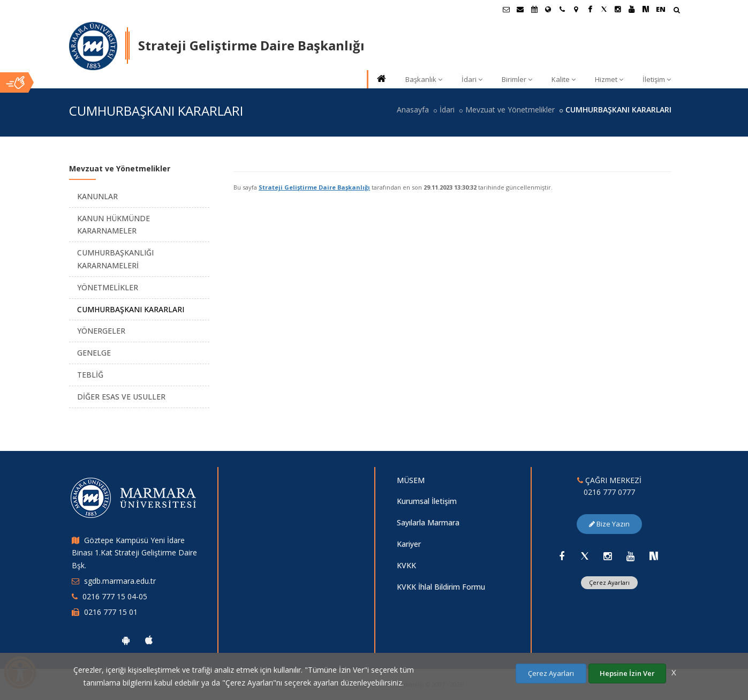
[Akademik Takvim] (534, 9)
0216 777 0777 (609, 492)
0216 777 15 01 (111, 612)
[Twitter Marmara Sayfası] (604, 9)
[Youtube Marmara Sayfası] (632, 9)
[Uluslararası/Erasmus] (548, 9)
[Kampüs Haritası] (576, 9)
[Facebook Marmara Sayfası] (590, 9)
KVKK (406, 565)
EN (661, 9)
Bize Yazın (609, 524)
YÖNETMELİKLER (108, 287)
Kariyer (409, 544)
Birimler (517, 79)
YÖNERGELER (101, 331)
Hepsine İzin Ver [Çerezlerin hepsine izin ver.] (627, 673)
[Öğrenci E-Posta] (507, 9)
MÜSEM (411, 480)
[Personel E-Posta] (520, 9)
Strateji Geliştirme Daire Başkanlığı (314, 187)
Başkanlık (424, 79)
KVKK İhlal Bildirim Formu (441, 587)
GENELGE (94, 353)
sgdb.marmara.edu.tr (120, 581)
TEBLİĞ (90, 375)
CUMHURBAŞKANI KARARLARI (131, 309)
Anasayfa (413, 110)
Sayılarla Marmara (428, 522)
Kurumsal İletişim (427, 501)
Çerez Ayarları (609, 582)
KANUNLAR (97, 196)
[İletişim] (562, 9)
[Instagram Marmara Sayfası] (618, 9)
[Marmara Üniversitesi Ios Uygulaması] (149, 640)
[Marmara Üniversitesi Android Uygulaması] (126, 640)
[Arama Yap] (677, 11)
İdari (472, 79)
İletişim (657, 79)
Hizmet (609, 79)
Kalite (564, 79)
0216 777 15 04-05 (115, 596)
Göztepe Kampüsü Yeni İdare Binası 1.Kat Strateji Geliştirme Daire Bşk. (134, 553)
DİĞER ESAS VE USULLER (121, 397)
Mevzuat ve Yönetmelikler (510, 110)
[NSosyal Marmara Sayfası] (646, 9)
